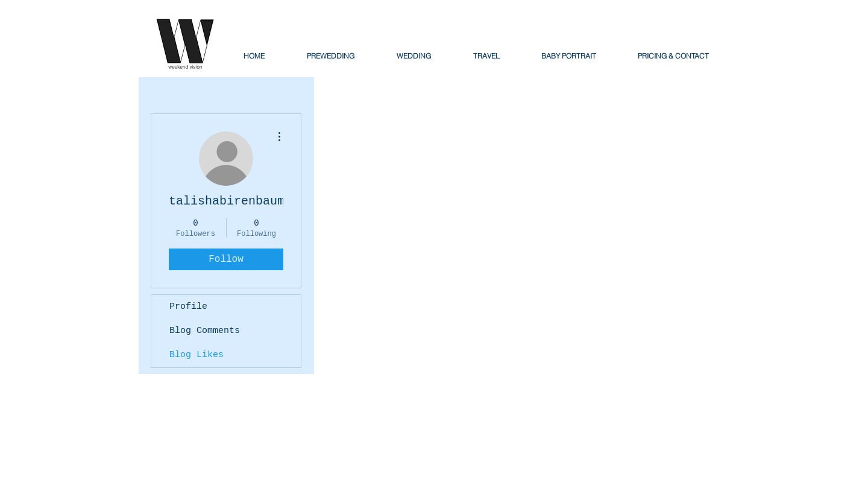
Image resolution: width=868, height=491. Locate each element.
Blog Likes (197, 355)
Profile (188, 307)
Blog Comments (205, 331)
